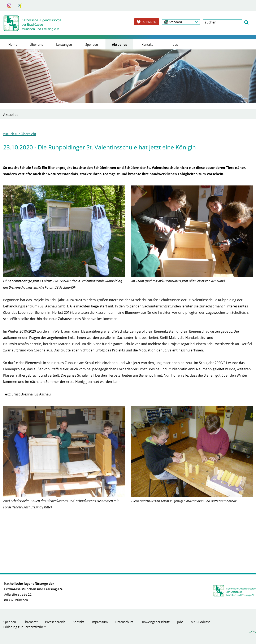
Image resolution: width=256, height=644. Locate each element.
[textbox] (223, 22)
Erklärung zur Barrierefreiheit (24, 627)
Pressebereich (55, 622)
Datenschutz (124, 622)
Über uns (36, 44)
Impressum (100, 622)
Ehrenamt (31, 622)
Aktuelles (119, 44)
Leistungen (64, 44)
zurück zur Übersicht (20, 134)
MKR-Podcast (200, 622)
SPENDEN (147, 22)
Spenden (92, 44)
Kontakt (147, 44)
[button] (181, 22)
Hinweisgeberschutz (155, 622)
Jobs (175, 44)
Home (13, 44)
